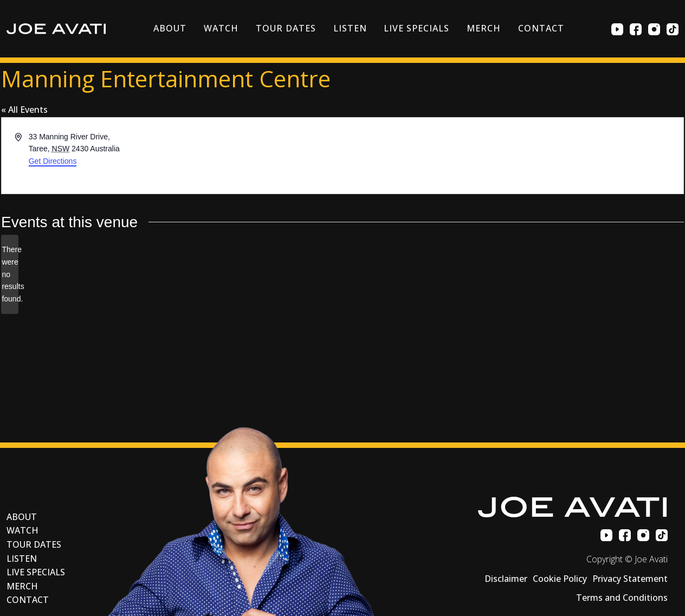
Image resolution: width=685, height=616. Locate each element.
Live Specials (416, 28)
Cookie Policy (560, 579)
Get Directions (53, 161)
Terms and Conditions (622, 598)
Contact (541, 28)
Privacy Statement (630, 579)
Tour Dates (286, 28)
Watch (221, 28)
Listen (350, 28)
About (170, 28)
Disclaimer (506, 579)
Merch (484, 28)
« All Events (24, 110)
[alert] (10, 274)
